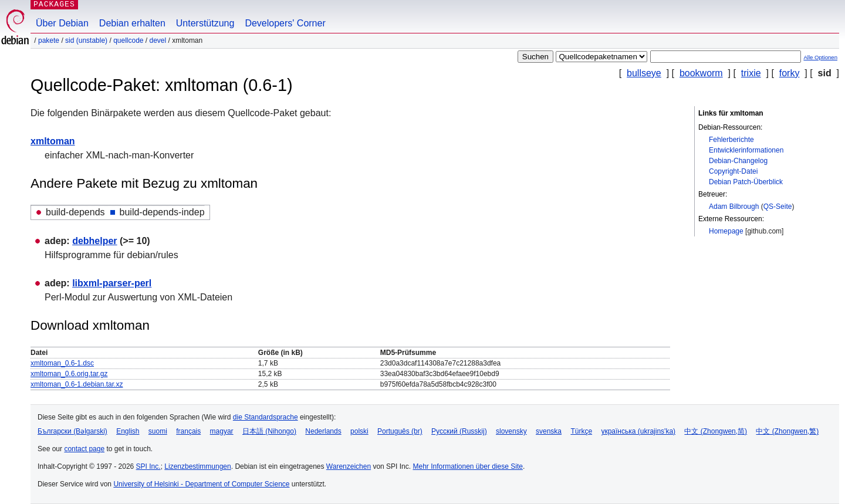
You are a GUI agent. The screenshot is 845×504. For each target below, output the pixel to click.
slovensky (511, 431)
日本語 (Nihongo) (269, 431)
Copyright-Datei (733, 171)
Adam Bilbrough (734, 207)
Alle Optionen (820, 57)
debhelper (94, 241)
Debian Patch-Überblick (746, 182)
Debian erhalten (132, 23)
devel (158, 40)
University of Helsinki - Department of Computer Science (201, 484)
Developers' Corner (285, 23)
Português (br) (400, 431)
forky (790, 73)
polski (359, 431)
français (188, 431)
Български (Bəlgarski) (72, 431)
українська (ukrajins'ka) (638, 431)
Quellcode (128, 40)
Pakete (49, 40)
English (128, 431)
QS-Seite (778, 207)
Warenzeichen (349, 466)
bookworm (701, 73)
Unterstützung (205, 23)
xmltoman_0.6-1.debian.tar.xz (77, 384)
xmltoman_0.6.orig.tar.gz (69, 374)
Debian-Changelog (738, 161)
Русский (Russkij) (459, 431)
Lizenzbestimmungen (197, 466)
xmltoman (53, 141)
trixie (751, 73)
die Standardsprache (266, 417)
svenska (549, 431)
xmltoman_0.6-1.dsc (62, 363)
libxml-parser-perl (112, 283)
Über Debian (62, 23)
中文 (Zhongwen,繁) (787, 431)
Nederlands (323, 431)
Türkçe (581, 431)
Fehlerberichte (731, 140)
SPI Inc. (148, 466)
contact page (84, 449)
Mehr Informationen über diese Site (467, 466)
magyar (222, 431)
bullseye (644, 73)
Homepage (726, 231)
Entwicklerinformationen (746, 150)
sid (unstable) (86, 40)
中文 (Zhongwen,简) (716, 431)
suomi (158, 431)
